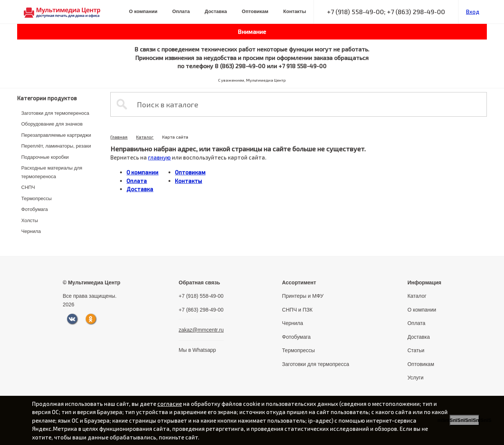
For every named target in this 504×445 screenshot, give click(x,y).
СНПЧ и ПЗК (297, 310)
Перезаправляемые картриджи (56, 135)
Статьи (416, 350)
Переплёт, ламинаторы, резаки (56, 146)
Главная (119, 137)
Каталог (145, 137)
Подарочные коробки (45, 157)
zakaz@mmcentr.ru (201, 330)
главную (159, 157)
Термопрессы (37, 198)
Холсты (30, 220)
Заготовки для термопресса (316, 364)
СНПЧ (28, 187)
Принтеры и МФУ (303, 296)
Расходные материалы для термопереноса (52, 172)
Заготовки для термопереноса (55, 113)
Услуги (415, 378)
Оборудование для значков (52, 124)
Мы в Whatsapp (197, 350)
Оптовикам (255, 11)
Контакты (295, 11)
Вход (473, 12)
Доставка (216, 11)
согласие (170, 404)
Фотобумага (34, 209)
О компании (143, 11)
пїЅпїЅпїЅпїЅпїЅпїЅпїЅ (464, 420)
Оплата (181, 11)
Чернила (31, 231)
